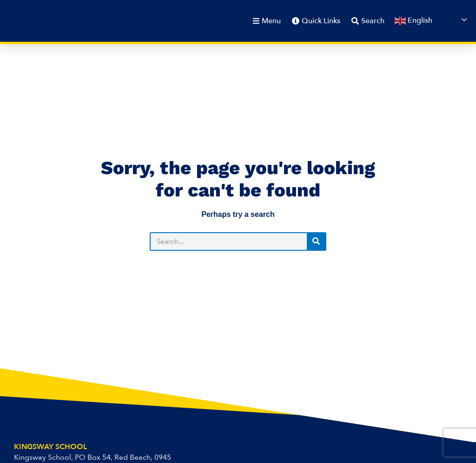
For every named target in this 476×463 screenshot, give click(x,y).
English (413, 21)
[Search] (316, 241)
